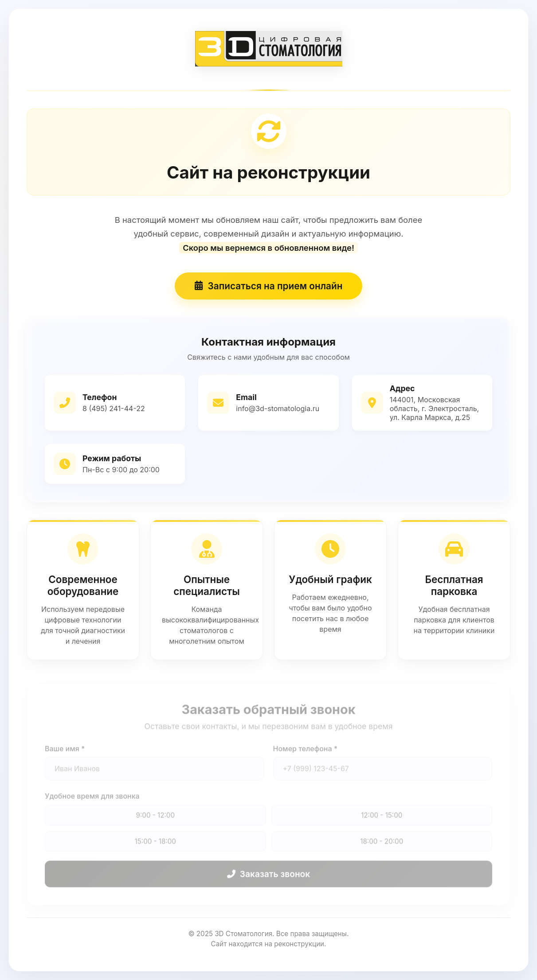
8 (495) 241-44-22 (114, 410)
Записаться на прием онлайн (268, 288)
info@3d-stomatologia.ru (278, 410)
